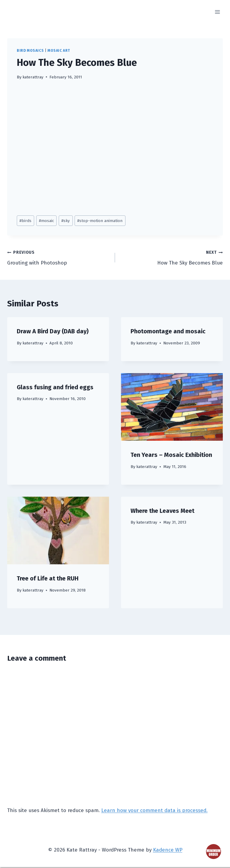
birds (25, 221)
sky (66, 221)
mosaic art (59, 51)
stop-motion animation (100, 221)
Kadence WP (168, 850)
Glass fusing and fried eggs (55, 387)
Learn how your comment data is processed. (154, 810)
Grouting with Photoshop (59, 257)
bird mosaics (30, 51)
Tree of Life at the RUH (48, 578)
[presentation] (172, 407)
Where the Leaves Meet (162, 511)
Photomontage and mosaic (168, 331)
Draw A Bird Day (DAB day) (53, 331)
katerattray (33, 77)
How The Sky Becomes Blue (171, 257)
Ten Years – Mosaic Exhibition (171, 455)
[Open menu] (217, 12)
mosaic (46, 221)
